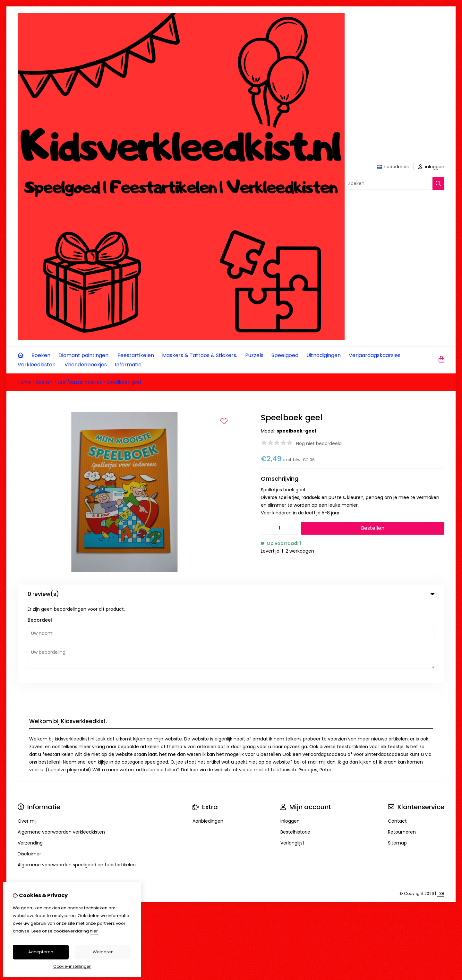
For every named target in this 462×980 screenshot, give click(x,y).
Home (24, 382)
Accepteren (41, 952)
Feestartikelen (136, 355)
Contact (397, 742)
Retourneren (402, 753)
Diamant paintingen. (84, 355)
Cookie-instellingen (72, 966)
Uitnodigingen (324, 355)
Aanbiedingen (208, 742)
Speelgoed (285, 355)
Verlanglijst (292, 764)
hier (94, 931)
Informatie (128, 365)
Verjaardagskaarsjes (375, 355)
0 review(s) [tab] (231, 594)
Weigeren (103, 952)
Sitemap (397, 764)
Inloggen (290, 742)
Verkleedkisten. (37, 365)
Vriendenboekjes (86, 365)
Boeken (41, 355)
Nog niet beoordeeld (319, 443)
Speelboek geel (124, 382)
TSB (441, 814)
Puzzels (254, 355)
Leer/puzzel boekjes (80, 382)
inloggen (431, 167)
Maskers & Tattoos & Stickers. (200, 355)
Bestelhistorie (295, 753)
